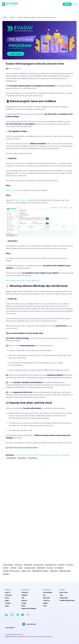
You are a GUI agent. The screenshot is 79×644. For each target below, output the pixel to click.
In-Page (24, 603)
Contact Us (46, 601)
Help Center (46, 598)
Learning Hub (50, 565)
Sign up (67, 4)
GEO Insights (39, 565)
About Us (8, 593)
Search (7, 598)
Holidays (70, 565)
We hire (50, 568)
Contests (61, 565)
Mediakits (54, 571)
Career (7, 606)
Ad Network (32, 458)
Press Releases (65, 571)
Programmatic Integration (29, 609)
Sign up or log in (12, 190)
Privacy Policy (64, 593)
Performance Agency (40, 571)
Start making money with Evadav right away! (23, 280)
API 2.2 (45, 606)
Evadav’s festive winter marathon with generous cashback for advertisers (42, 455)
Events (6, 568)
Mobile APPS (26, 571)
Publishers (22, 458)
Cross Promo (8, 565)
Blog (12, 17)
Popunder (24, 601)
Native (23, 606)
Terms (61, 595)
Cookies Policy (64, 598)
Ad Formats (59, 568)
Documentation (48, 593)
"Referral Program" (20, 200)
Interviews (41, 568)
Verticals (18, 565)
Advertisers (11, 458)
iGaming (6, 574)
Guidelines (28, 565)
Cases (20, 568)
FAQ (44, 595)
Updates (13, 568)
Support (45, 603)
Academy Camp (30, 568)
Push (23, 598)
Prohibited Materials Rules (67, 601)
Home (5, 17)
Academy (8, 603)
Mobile (7, 601)
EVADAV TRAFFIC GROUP (11, 571)
